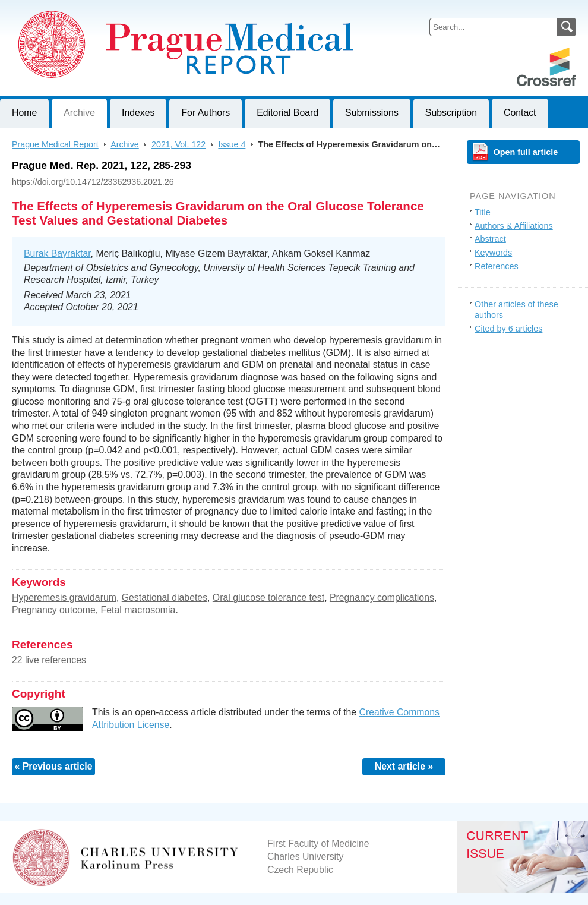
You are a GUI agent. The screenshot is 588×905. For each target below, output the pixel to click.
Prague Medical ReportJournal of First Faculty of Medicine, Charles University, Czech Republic (146, 10)
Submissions (372, 113)
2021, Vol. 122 (178, 144)
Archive (79, 113)
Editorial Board (287, 113)
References (497, 266)
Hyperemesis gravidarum (64, 597)
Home (24, 113)
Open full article (526, 152)
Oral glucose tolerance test (268, 597)
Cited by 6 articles (508, 329)
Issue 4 (232, 144)
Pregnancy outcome (54, 610)
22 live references (49, 660)
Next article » (404, 766)
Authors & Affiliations (514, 226)
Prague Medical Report (55, 144)
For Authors (206, 113)
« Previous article (53, 766)
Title (483, 212)
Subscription (451, 113)
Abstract (490, 239)
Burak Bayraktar (57, 253)
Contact (520, 113)
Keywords (493, 253)
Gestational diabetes (165, 597)
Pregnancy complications (382, 597)
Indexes (138, 113)
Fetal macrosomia (138, 610)
